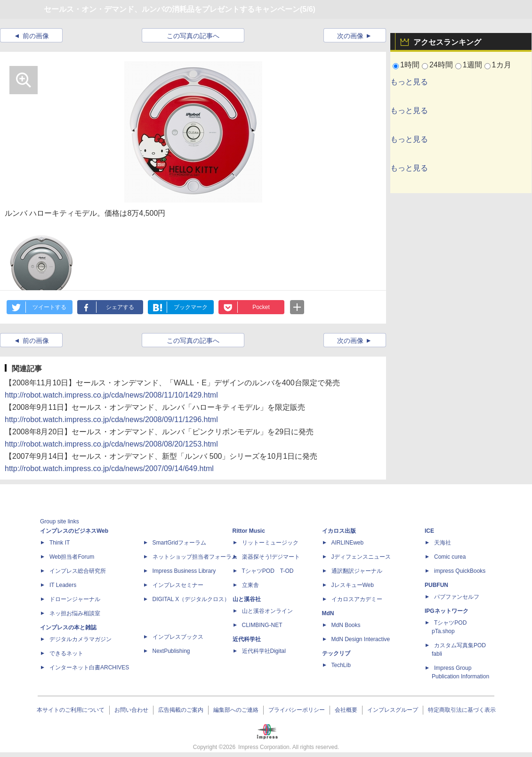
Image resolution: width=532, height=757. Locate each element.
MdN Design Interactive (361, 639)
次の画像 (350, 36)
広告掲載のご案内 (181, 710)
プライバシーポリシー (297, 710)
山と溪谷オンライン (267, 611)
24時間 (441, 65)
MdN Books (346, 625)
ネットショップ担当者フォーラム (195, 557)
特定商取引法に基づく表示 (462, 710)
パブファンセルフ (457, 597)
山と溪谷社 (247, 599)
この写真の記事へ (193, 36)
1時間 (410, 65)
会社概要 (346, 710)
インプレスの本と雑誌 (68, 627)
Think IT (60, 543)
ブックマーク (191, 307)
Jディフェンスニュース (361, 557)
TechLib (341, 665)
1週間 (472, 65)
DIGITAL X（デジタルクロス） (191, 599)
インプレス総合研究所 (78, 571)
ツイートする (49, 307)
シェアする (120, 307)
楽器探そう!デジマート (271, 557)
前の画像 (36, 36)
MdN (328, 613)
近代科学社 (247, 639)
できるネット (66, 653)
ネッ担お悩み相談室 (75, 613)
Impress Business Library (184, 571)
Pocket (261, 307)
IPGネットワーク (447, 611)
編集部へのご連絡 (236, 710)
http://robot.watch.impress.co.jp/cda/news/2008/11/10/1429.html (111, 395)
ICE (429, 531)
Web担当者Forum (72, 557)
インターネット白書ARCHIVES (89, 667)
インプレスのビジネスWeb (74, 531)
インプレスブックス (178, 637)
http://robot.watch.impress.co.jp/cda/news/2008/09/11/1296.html (111, 419)
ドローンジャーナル (75, 599)
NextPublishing (171, 651)
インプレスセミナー (178, 585)
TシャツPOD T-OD (268, 571)
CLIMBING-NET (262, 625)
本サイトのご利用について (71, 710)
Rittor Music (249, 531)
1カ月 (502, 65)
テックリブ (336, 653)
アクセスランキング (447, 42)
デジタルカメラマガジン (81, 639)
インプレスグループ (393, 710)
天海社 (443, 543)
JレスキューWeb (353, 585)
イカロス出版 (339, 531)
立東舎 (250, 585)
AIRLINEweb (348, 543)
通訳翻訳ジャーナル (357, 571)
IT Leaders (63, 585)
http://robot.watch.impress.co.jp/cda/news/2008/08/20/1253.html (111, 444)
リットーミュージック (270, 543)
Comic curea (450, 557)
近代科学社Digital (264, 651)
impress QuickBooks (460, 571)
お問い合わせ (131, 710)
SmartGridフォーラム (180, 543)
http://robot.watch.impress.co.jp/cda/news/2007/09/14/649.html (109, 468)
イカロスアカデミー (357, 599)
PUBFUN (436, 585)
